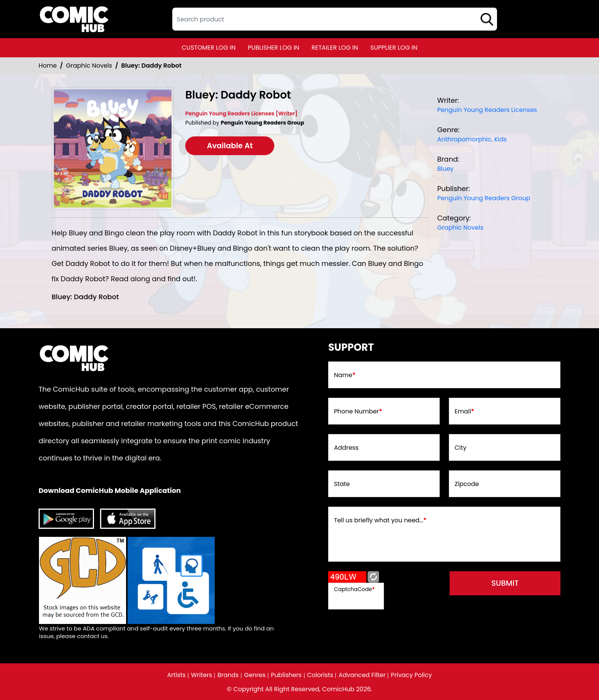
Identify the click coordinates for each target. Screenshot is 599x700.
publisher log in (274, 48)
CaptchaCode (354, 589)
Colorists (320, 675)
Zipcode (467, 484)
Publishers (286, 675)
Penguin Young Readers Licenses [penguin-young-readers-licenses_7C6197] (487, 110)
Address (346, 448)
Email (465, 412)
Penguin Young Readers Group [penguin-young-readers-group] (484, 198)
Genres (255, 675)
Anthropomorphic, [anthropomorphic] (465, 139)
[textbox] (335, 19)
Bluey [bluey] (445, 169)
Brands (228, 675)
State (342, 484)
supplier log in (394, 48)
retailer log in (335, 48)
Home (48, 66)
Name (345, 376)
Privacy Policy (412, 675)
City (461, 448)
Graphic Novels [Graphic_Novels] (89, 66)
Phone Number (358, 412)
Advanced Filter (363, 675)
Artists (176, 675)
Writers (201, 675)
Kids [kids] (501, 139)
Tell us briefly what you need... (380, 521)
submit (506, 583)
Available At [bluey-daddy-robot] (231, 146)
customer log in (209, 48)
